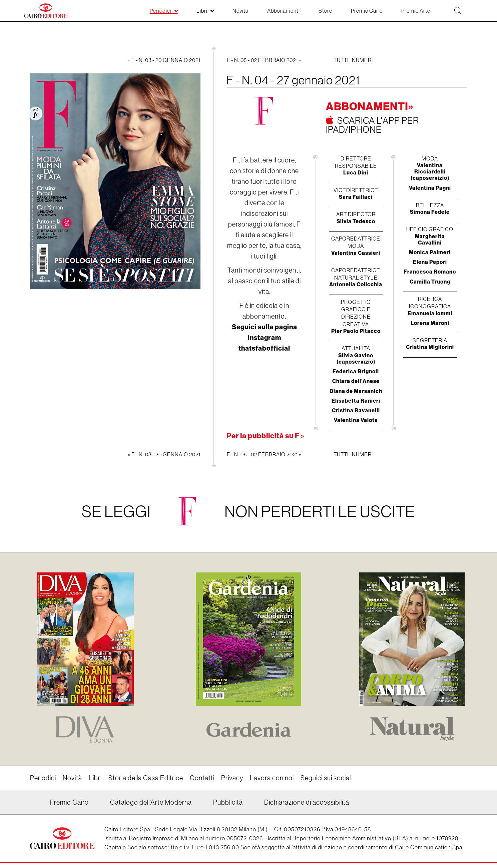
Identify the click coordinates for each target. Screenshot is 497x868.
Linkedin (34, 805)
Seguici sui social (326, 778)
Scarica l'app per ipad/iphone (372, 125)
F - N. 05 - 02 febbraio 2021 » (264, 60)
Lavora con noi (272, 778)
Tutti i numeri (353, 60)
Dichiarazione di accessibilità (307, 802)
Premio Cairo (69, 802)
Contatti (202, 778)
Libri (95, 778)
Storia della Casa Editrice (146, 778)
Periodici (43, 778)
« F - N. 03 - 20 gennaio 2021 (164, 60)
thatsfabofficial (264, 348)
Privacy (232, 778)
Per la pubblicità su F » (266, 436)
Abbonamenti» (370, 106)
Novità (72, 778)
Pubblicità (228, 802)
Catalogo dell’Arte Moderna (151, 802)
